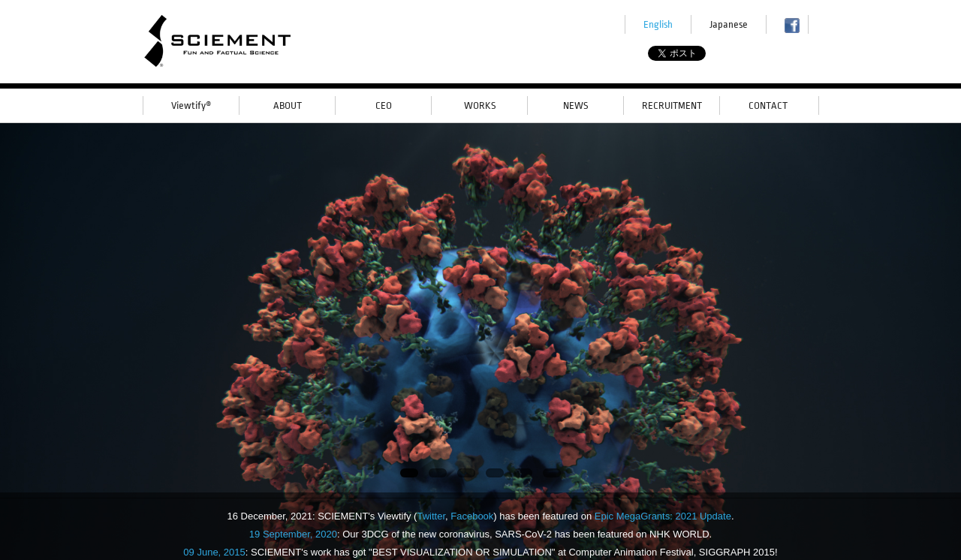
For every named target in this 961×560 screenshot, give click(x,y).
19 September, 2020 (293, 534)
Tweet (693, 54)
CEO (384, 105)
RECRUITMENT (672, 105)
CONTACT (768, 105)
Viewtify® (191, 105)
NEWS (575, 105)
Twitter (431, 516)
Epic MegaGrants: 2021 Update (663, 516)
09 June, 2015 (214, 552)
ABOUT (288, 105)
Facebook (472, 516)
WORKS (480, 105)
